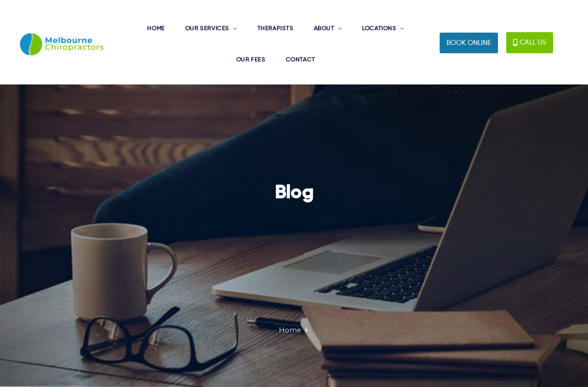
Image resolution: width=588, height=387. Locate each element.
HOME (156, 29)
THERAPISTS (275, 29)
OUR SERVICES (207, 29)
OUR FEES (251, 60)
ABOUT (324, 29)
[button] (469, 43)
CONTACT (300, 60)
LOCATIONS (379, 29)
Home (290, 330)
